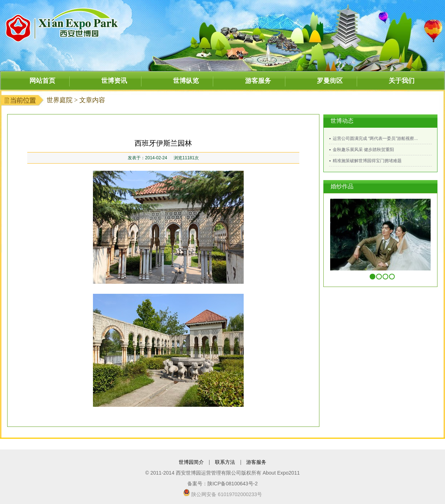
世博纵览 (186, 81)
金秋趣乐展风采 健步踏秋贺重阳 (363, 150)
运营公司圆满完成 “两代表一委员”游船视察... (375, 138)
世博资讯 (114, 81)
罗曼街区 (330, 81)
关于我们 (402, 81)
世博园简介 (191, 462)
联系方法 (225, 462)
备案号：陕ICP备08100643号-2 (222, 484)
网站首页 (42, 81)
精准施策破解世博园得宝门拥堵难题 (367, 161)
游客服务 (258, 81)
